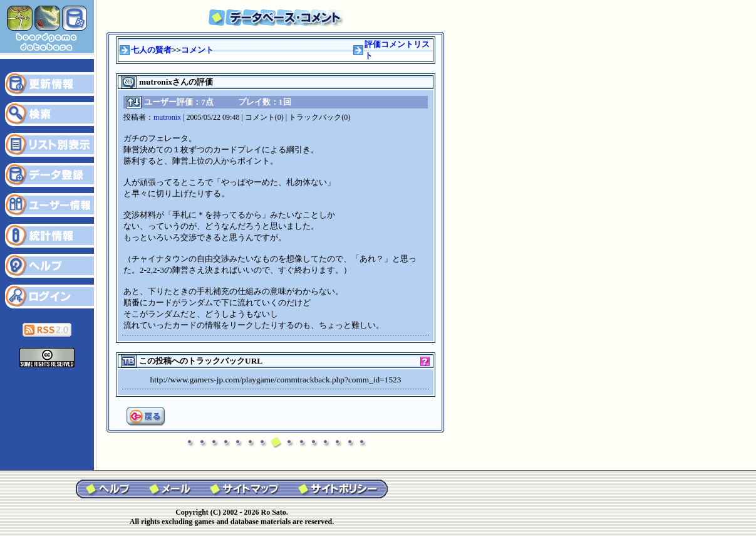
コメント (197, 50)
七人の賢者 (151, 50)
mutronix (167, 117)
